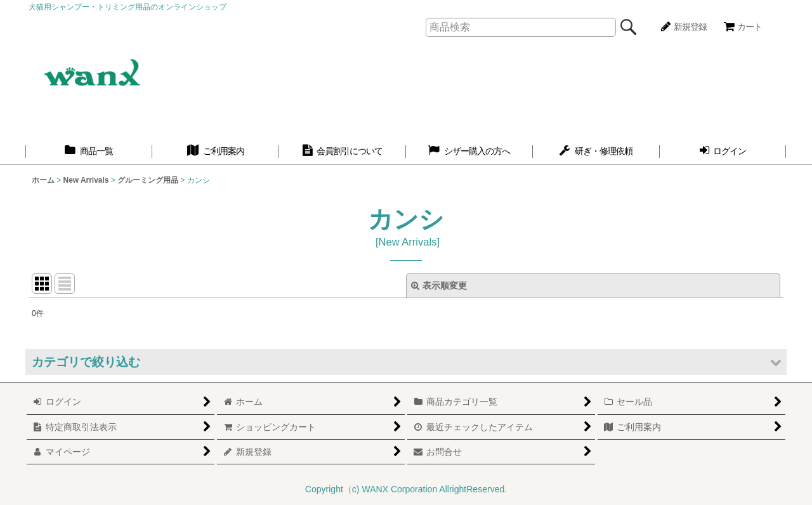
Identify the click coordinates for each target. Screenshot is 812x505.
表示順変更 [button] (439, 285)
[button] (406, 362)
